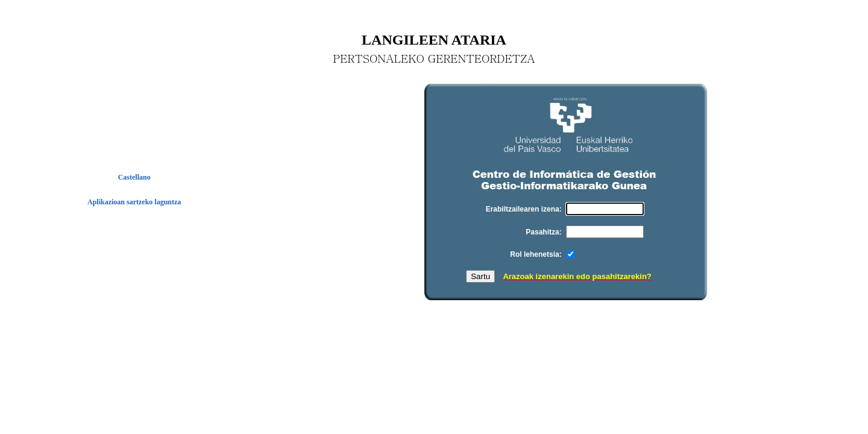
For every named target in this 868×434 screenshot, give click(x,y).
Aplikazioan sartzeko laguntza (134, 202)
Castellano (134, 177)
